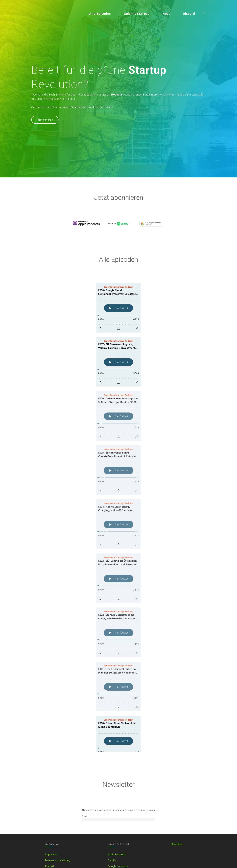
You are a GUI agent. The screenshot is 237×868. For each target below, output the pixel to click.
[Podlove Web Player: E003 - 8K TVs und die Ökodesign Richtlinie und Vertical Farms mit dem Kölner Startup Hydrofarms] (118, 578)
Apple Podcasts (117, 854)
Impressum (52, 854)
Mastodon (177, 844)
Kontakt (50, 866)
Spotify (112, 860)
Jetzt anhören (45, 120)
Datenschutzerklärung (58, 860)
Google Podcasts (118, 866)
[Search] (204, 14)
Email (84, 816)
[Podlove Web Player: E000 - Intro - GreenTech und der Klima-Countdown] (118, 741)
